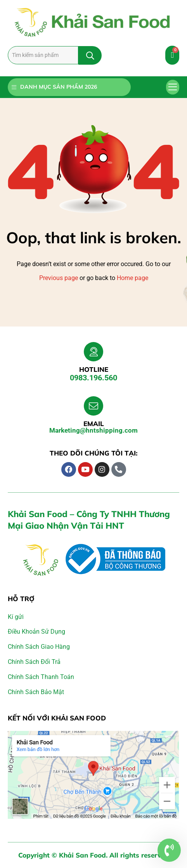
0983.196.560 (93, 378)
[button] (173, 87)
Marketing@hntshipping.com (93, 430)
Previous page (59, 278)
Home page (132, 278)
